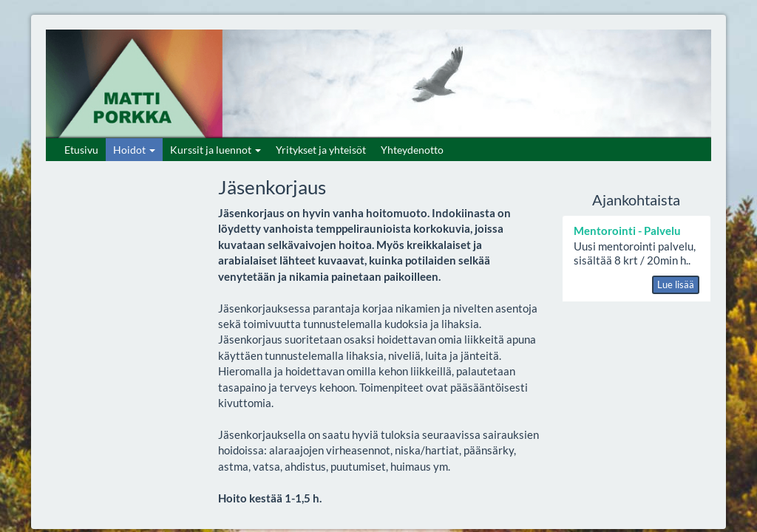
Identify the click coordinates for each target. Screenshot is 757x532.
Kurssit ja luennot (215, 150)
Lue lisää (676, 284)
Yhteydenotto (412, 150)
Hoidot (134, 150)
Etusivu (81, 150)
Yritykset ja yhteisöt (321, 150)
